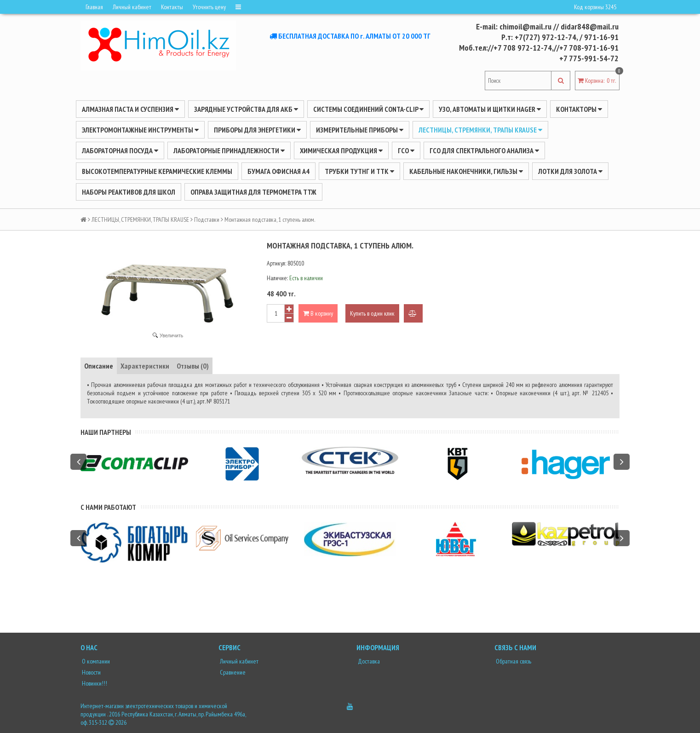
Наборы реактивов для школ (129, 192)
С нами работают (108, 507)
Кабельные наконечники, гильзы (466, 171)
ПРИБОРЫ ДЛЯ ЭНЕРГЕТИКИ (257, 130)
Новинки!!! (94, 683)
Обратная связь (513, 661)
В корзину (318, 313)
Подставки (207, 219)
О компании (95, 661)
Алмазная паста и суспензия (130, 109)
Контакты (172, 7)
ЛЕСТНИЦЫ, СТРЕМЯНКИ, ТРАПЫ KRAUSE (480, 130)
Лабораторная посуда (120, 150)
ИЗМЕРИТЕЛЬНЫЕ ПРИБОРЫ (360, 130)
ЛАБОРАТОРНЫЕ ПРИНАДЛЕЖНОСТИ (229, 150)
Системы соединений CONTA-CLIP (368, 109)
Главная (94, 7)
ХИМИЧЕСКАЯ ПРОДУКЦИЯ (341, 150)
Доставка (368, 661)
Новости (91, 672)
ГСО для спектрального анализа (484, 150)
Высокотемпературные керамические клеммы (157, 171)
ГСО (406, 150)
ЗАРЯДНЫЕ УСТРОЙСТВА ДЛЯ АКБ (246, 109)
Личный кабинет (132, 7)
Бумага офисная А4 (278, 171)
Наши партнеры (106, 432)
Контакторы (579, 109)
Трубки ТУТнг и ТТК (359, 171)
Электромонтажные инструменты (140, 130)
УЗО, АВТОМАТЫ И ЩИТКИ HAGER (490, 109)
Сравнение (232, 672)
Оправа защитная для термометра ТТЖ (253, 192)
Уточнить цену (209, 7)
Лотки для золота (570, 171)
